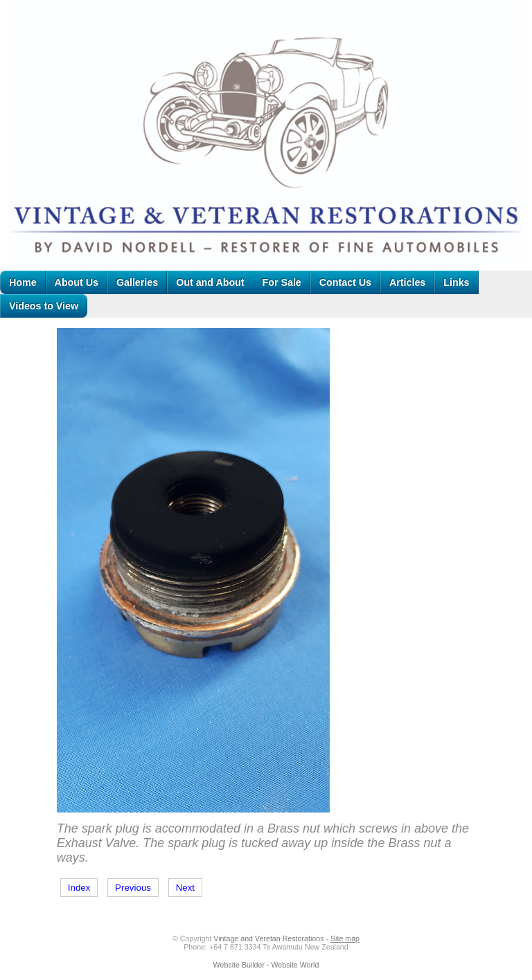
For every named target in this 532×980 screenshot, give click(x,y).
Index (79, 888)
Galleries (137, 282)
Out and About (210, 282)
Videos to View (44, 306)
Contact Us (345, 282)
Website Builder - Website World (266, 965)
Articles (407, 282)
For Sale (282, 282)
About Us (77, 282)
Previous (133, 888)
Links (456, 282)
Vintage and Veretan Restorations (268, 938)
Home (23, 282)
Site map (345, 938)
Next (185, 888)
